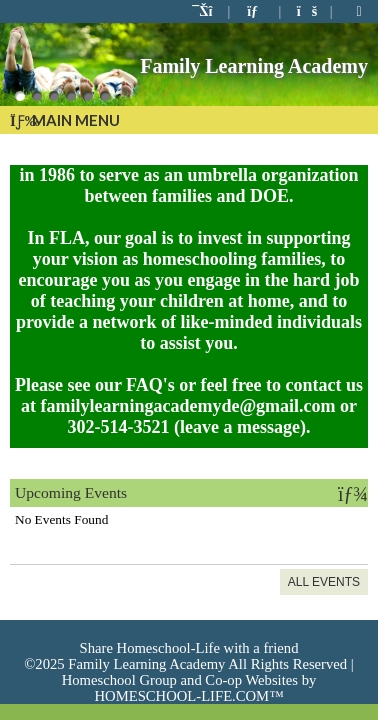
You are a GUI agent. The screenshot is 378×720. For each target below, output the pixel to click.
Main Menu (65, 120)
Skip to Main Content (189, 632)
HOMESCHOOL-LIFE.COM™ (188, 696)
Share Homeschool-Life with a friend (189, 648)
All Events (324, 582)
